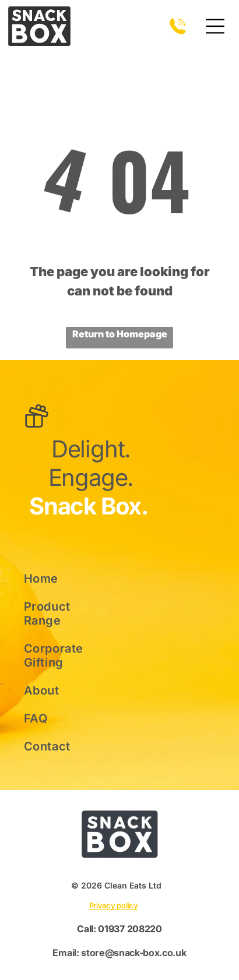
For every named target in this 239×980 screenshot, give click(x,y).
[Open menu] (215, 26)
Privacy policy (114, 905)
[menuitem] (62, 579)
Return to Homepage (120, 334)
